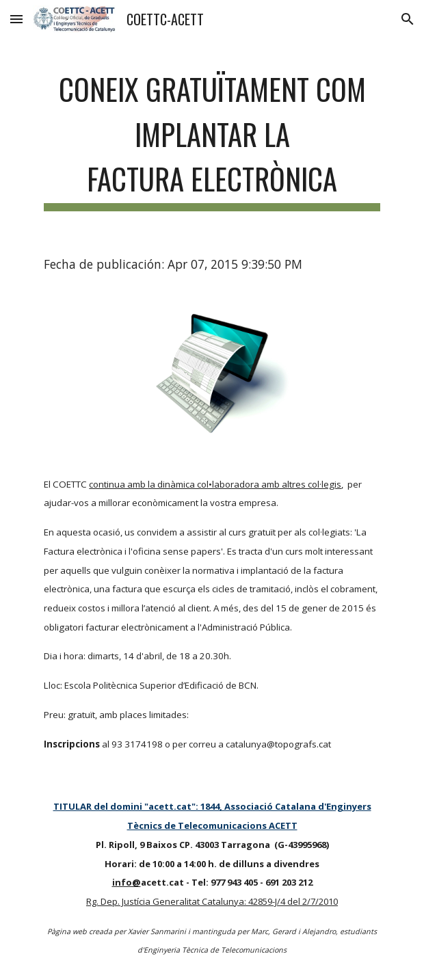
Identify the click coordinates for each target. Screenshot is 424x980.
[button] (16, 19)
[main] (212, 137)
